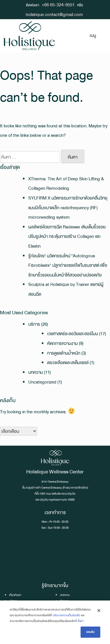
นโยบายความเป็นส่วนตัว (67, 615)
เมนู (93, 35)
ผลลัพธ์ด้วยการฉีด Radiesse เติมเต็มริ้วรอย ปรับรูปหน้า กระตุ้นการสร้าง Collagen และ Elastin (67, 236)
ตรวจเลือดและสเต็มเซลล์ (68, 363)
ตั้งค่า (81, 621)
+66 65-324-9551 (58, 5)
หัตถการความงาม (62, 343)
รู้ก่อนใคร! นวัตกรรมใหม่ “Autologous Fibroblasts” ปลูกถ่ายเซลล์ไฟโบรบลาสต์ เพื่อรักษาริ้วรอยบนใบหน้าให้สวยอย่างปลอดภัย (68, 265)
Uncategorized (42, 382)
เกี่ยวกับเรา (15, 595)
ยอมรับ (90, 632)
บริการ (34, 324)
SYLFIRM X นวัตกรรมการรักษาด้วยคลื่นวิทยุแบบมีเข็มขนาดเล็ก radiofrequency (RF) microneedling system (68, 208)
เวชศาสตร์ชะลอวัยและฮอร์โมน (73, 334)
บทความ (36, 372)
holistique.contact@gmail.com (54, 14)
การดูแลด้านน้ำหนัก (64, 353)
